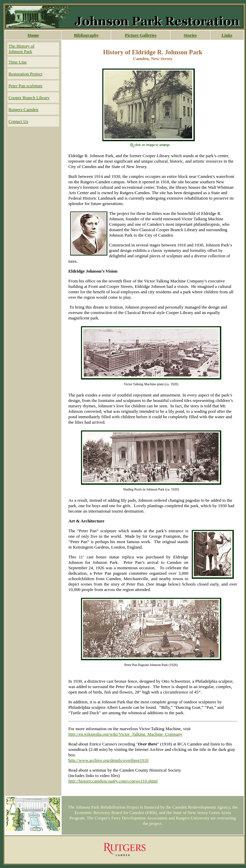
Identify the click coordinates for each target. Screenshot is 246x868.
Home (33, 35)
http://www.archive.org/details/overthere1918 (108, 760)
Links (227, 35)
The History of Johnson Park (22, 49)
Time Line (18, 62)
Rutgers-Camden (23, 109)
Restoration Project (25, 74)
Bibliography (86, 35)
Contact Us (18, 121)
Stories (190, 35)
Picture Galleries (141, 35)
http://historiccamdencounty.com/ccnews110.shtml (113, 781)
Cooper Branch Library (29, 98)
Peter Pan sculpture (25, 86)
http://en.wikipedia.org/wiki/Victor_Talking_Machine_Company (125, 734)
